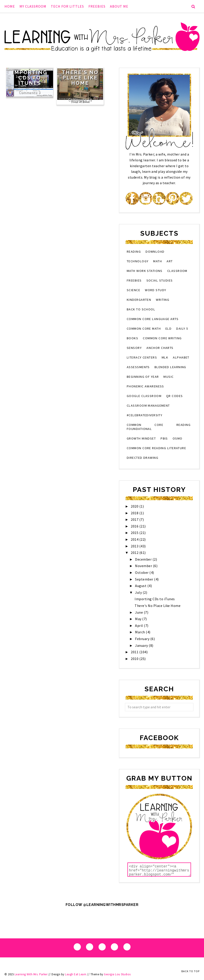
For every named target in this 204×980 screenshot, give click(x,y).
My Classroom (33, 6)
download (155, 252)
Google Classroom (144, 396)
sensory (134, 348)
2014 (135, 539)
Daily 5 (182, 329)
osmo (178, 438)
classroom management (148, 406)
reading (134, 252)
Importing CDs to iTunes (30, 78)
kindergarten (139, 300)
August (141, 586)
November (144, 566)
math (158, 261)
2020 (135, 506)
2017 (135, 519)
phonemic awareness (145, 386)
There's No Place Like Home (80, 78)
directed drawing (143, 458)
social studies (160, 280)
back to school (141, 309)
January (142, 645)
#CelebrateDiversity (145, 415)
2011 (135, 652)
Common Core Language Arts (153, 319)
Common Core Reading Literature (156, 448)
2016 (135, 526)
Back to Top (190, 971)
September (145, 579)
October (142, 572)
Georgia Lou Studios (117, 974)
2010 (135, 659)
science (133, 290)
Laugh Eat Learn (76, 974)
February (143, 639)
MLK (165, 357)
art (170, 261)
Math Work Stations (145, 271)
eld (169, 329)
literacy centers (142, 357)
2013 (135, 546)
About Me (119, 6)
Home (10, 6)
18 (90, 100)
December (144, 559)
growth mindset (141, 438)
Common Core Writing (162, 338)
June (139, 612)
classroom (177, 271)
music (169, 377)
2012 (135, 553)
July (139, 592)
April (139, 626)
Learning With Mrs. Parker (31, 974)
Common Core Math (144, 329)
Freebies (97, 6)
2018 (135, 513)
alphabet (181, 357)
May (139, 619)
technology (138, 261)
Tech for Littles (67, 6)
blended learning (170, 367)
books (132, 338)
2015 (135, 533)
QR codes (175, 396)
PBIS (164, 438)
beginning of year (143, 377)
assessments (138, 367)
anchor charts (160, 348)
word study (156, 290)
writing (163, 300)
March (140, 632)
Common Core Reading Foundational (159, 427)
